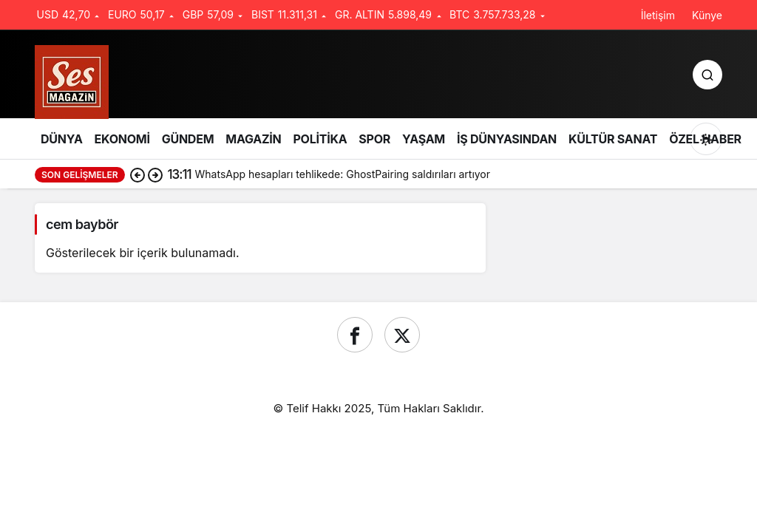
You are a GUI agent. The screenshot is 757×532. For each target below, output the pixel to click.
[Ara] (707, 75)
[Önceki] (138, 174)
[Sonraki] (155, 174)
